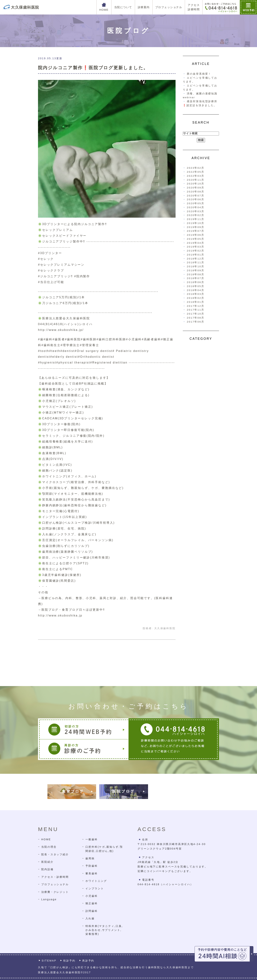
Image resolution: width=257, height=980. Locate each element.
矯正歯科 (92, 903)
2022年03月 (195, 176)
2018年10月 (195, 266)
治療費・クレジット (55, 892)
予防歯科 (92, 866)
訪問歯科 (92, 911)
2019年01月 (195, 255)
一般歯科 (92, 839)
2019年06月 (195, 235)
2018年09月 (195, 270)
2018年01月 (195, 302)
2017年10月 (195, 314)
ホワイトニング (96, 881)
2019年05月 (195, 239)
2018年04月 (195, 290)
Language (49, 899)
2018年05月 (195, 286)
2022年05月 (195, 172)
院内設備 (47, 869)
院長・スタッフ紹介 (55, 854)
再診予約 (88, 961)
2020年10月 (195, 184)
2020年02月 (195, 215)
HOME (46, 839)
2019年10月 (195, 223)
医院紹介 (47, 862)
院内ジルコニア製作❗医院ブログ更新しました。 (93, 68)
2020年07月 (195, 196)
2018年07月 (195, 278)
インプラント (95, 888)
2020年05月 (195, 203)
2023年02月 (195, 168)
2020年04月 (195, 207)
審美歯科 (92, 873)
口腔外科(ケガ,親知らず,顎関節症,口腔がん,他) (104, 849)
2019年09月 (195, 227)
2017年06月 (195, 322)
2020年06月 (195, 199)
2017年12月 (195, 306)
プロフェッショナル (55, 884)
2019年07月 (195, 231)
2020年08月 (195, 192)
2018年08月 (195, 274)
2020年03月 (195, 211)
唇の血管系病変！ (199, 74)
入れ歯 (90, 918)
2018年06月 (195, 282)
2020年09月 (195, 188)
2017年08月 (195, 318)
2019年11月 (195, 219)
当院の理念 (49, 847)
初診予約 (69, 961)
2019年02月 (195, 251)
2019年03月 (195, 247)
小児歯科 (92, 896)
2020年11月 (195, 180)
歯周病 (90, 858)
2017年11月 (195, 310)
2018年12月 (195, 259)
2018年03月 (195, 294)
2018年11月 (195, 262)
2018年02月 (195, 298)
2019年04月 (195, 243)
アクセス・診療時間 (55, 877)
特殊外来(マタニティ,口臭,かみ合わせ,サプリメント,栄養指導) (104, 930)
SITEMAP (49, 961)
